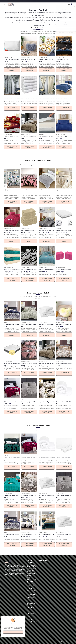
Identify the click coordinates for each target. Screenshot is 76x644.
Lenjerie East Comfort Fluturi (31, 594)
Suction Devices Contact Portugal (32, 604)
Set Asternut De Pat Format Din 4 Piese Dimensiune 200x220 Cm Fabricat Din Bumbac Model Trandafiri (32, 570)
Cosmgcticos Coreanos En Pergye (30, 609)
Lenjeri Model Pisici (32, 622)
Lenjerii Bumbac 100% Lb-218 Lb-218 (31, 599)
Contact (6, 642)
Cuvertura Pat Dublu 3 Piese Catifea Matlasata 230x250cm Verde (32, 588)
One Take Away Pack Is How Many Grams (32, 615)
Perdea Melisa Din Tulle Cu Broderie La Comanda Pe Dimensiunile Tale (32, 580)
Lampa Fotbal (31, 619)
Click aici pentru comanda (12, 70)
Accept (13, 632)
